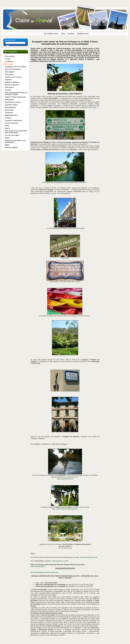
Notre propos (10, 56)
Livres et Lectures (12, 123)
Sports (7, 128)
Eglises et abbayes (12, 82)
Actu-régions (10, 72)
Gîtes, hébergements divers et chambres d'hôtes (16, 94)
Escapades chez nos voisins (15, 67)
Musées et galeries (12, 85)
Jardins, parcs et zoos (13, 77)
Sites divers (9, 87)
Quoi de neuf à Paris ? (13, 69)
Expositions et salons (13, 102)
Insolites (8, 90)
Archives (71, 34)
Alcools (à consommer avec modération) (15, 141)
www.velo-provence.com (89, 557)
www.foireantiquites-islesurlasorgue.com (44, 572)
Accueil (8, 59)
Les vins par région (12, 135)
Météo (7, 145)
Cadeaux (8, 118)
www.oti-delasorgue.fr (38, 566)
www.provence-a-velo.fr (60, 561)
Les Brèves (9, 61)
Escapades (9, 64)
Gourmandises (10, 107)
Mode (7, 126)
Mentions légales (11, 147)
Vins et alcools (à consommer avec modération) (16, 132)
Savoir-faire (9, 110)
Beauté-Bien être (11, 115)
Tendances (9, 113)
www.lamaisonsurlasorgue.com (67, 509)
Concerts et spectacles (13, 120)
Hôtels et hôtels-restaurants (15, 97)
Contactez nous (83, 34)
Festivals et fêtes (11, 105)
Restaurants (9, 100)
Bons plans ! (10, 74)
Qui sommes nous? (51, 34)
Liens (63, 34)
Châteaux (8, 80)
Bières (7, 138)
